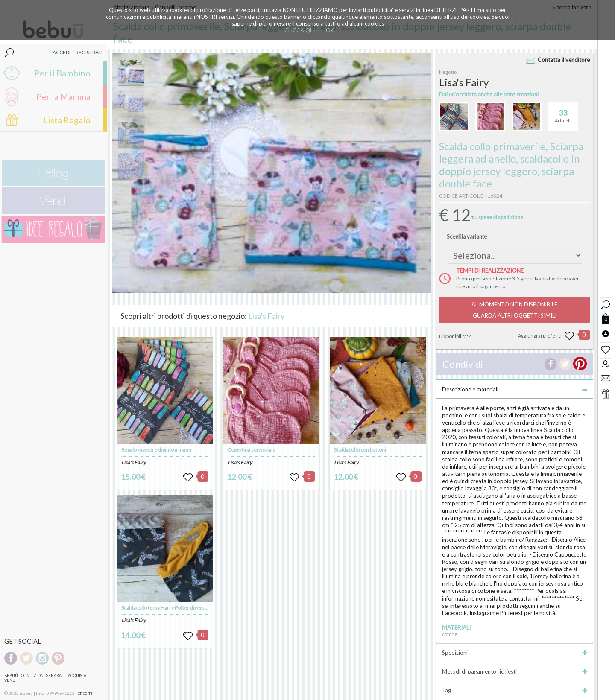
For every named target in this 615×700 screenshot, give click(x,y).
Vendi (10, 680)
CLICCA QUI (300, 30)
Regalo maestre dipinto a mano (156, 450)
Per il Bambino (62, 73)
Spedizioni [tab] (515, 653)
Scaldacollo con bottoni (360, 450)
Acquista (77, 675)
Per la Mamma (63, 96)
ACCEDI (61, 52)
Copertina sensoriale (252, 450)
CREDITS (85, 694)
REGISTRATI (89, 52)
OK (330, 30)
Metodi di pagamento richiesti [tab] (515, 671)
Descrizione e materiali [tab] (515, 389)
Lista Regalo (67, 120)
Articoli (563, 113)
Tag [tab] (515, 690)
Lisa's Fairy (266, 316)
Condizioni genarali (43, 675)
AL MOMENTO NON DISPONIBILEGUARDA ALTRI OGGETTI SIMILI (514, 310)
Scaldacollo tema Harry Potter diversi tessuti (172, 608)
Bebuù (11, 675)
